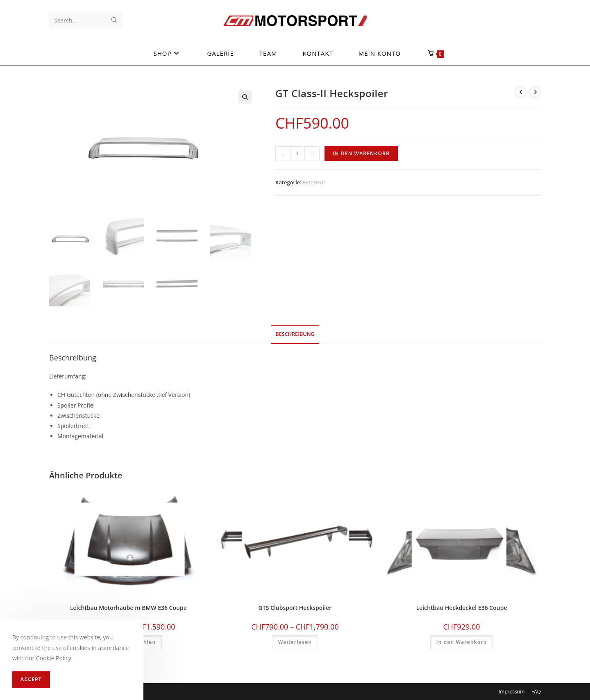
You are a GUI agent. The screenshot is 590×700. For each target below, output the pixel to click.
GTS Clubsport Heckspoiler (295, 607)
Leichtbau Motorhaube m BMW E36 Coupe (128, 607)
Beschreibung (295, 333)
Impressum (512, 690)
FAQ (536, 690)
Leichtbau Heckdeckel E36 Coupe (462, 607)
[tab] (295, 334)
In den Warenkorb (361, 153)
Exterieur (314, 182)
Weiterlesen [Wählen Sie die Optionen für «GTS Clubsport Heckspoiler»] (295, 641)
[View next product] (535, 92)
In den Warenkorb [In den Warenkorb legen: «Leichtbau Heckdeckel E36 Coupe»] (462, 641)
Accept (31, 679)
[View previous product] (521, 92)
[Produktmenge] (297, 154)
